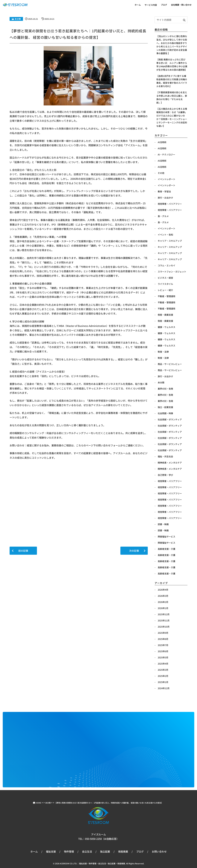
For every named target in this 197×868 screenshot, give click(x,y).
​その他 (161, 173)
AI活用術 (162, 142)
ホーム (138, 5)
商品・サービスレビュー (170, 364)
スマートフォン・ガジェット (172, 272)
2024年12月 (164, 688)
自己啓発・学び (165, 475)
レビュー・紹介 (165, 290)
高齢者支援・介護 (166, 549)
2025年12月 (164, 614)
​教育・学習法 (164, 191)
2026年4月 (163, 590)
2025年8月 (163, 639)
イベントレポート (166, 228)
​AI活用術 (162, 161)
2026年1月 (163, 608)
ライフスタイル (165, 284)
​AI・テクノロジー (166, 154)
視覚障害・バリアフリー (170, 481)
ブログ (164, 5)
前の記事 (23, 551)
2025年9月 (163, 633)
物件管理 (69, 851)
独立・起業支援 (165, 407)
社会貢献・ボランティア (170, 419)
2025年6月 (163, 651)
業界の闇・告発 (165, 389)
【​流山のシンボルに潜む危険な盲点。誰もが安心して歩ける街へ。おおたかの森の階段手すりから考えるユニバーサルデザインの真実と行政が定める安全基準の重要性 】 (172, 45)
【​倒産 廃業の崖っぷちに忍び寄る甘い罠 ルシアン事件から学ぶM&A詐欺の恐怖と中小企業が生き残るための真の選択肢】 (172, 65)
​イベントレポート (166, 179)
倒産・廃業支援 (165, 315)
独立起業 (105, 851)
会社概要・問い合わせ (181, 5)
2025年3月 (163, 670)
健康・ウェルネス (166, 327)
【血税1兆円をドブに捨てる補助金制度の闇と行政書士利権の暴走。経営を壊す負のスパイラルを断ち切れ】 (172, 81)
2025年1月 (163, 682)
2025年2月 (163, 676)
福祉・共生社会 (165, 456)
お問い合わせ (159, 851)
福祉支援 (51, 851)
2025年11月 (164, 620)
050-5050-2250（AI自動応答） (102, 839)
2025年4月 (163, 664)
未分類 (18, 19)
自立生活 (87, 851)
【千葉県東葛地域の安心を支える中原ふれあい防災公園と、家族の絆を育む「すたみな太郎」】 (172, 97)
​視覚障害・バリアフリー (170, 204)
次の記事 (134, 551)
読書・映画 (163, 524)
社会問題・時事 (165, 413)
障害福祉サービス (166, 536)
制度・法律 (163, 352)
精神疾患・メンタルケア (170, 463)
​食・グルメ (163, 216)
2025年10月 (164, 627)
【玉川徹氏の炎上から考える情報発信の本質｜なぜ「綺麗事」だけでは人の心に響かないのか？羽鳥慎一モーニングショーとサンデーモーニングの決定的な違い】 (172, 117)
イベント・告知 (165, 235)
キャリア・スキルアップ (170, 241)
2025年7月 (163, 645)
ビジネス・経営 (165, 278)
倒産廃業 (123, 851)
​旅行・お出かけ (165, 198)
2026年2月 (163, 602)
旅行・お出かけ (165, 376)
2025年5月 (163, 657)
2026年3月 (163, 596)
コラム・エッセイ (166, 265)
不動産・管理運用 (166, 296)
